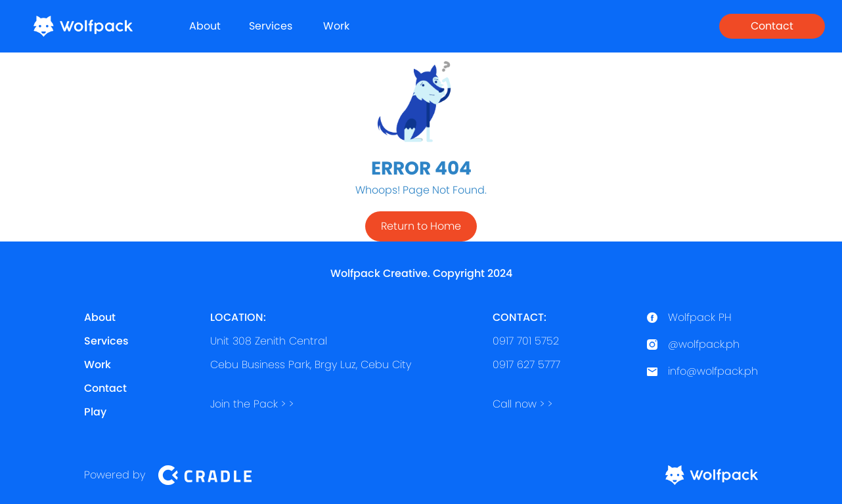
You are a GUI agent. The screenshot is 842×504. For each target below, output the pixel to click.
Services (271, 26)
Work (336, 26)
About (205, 26)
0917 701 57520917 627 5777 (526, 341)
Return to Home (421, 226)
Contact (772, 26)
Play (95, 412)
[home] (83, 26)
